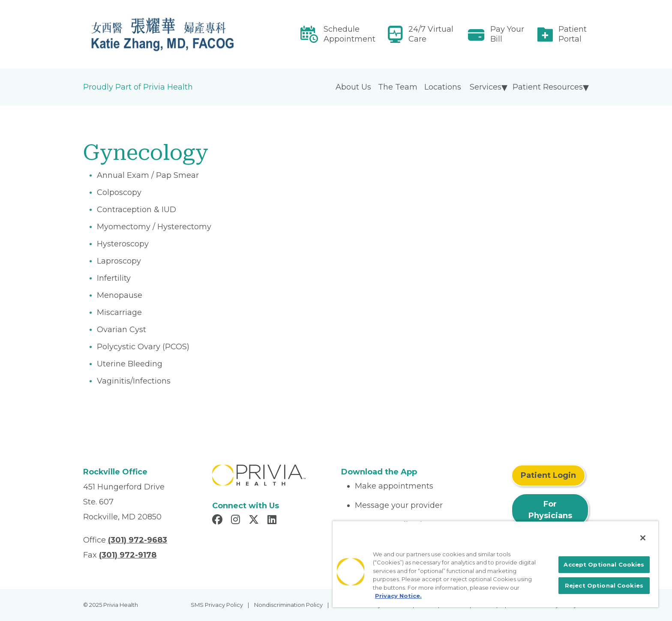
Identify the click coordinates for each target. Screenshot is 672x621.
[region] (495, 564)
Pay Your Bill (507, 34)
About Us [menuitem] (353, 87)
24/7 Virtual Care (431, 34)
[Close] (643, 538)
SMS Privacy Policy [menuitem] (217, 605)
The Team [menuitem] (398, 87)
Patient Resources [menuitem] (548, 87)
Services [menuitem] (486, 87)
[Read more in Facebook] (219, 521)
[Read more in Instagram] (237, 521)
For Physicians (550, 510)
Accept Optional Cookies (604, 564)
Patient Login (548, 475)
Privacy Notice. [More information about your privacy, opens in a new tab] (398, 596)
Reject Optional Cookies (604, 585)
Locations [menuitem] (443, 87)
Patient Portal (573, 34)
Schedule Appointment (349, 34)
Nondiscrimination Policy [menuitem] (288, 605)
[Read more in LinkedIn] (273, 521)
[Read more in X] (255, 521)
